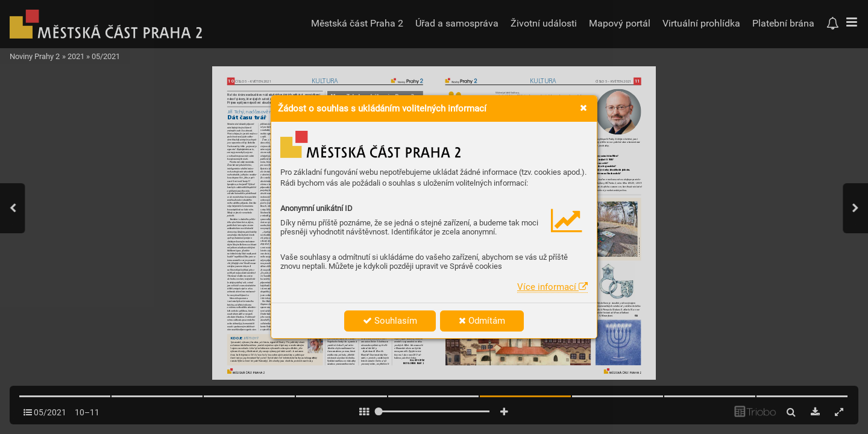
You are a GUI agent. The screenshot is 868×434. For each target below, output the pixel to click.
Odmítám (482, 321)
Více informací (552, 287)
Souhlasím (390, 321)
